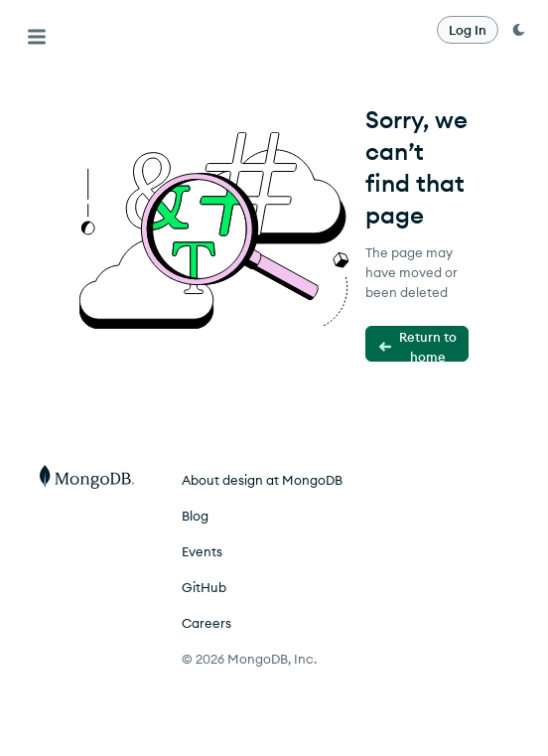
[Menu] (37, 37)
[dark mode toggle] (518, 30)
